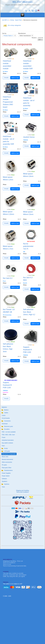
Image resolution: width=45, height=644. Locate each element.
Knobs (6, 448)
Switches (7, 484)
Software (4, 479)
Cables (6, 413)
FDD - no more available (9, 432)
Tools (3, 487)
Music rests (5, 457)
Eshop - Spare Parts (16, 20)
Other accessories (7, 462)
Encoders (7, 429)
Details (6, 78)
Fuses (4, 437)
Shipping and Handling (23, 491)
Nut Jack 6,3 (8, 278)
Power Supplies (6, 473)
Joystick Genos (29, 137)
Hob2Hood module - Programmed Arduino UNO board (8, 102)
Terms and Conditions (22, 492)
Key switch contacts (7, 443)
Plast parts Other (7, 468)
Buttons (6, 410)
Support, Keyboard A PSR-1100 (27, 350)
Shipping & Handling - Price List (13, 561)
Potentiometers (8, 470)
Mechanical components (9, 454)
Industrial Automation (8, 440)
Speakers (4, 481)
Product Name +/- (9, 36)
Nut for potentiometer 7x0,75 (28, 246)
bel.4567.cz (5, 20)
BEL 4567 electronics (22, 2)
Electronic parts (9, 426)
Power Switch (6, 476)
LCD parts (7, 451)
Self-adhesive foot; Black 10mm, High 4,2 (29, 312)
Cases (4, 415)
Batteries (4, 407)
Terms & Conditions (9, 563)
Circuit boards (6, 418)
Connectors (7, 421)
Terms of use (7, 564)
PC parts (4, 465)
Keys (3, 446)
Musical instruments (7, 459)
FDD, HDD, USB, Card (8, 435)
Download (5, 424)
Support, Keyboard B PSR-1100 (7, 385)
